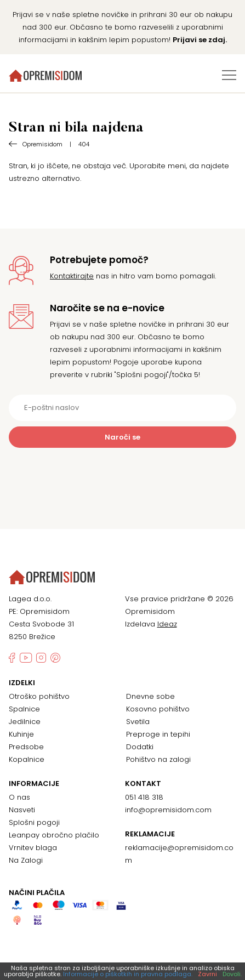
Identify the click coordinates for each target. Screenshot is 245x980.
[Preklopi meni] (229, 75)
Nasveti (22, 810)
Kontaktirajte (72, 276)
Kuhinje (21, 734)
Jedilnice (25, 722)
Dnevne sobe (150, 696)
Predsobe (26, 747)
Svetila (138, 722)
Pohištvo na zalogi (158, 759)
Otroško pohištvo (39, 696)
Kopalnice (27, 759)
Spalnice (24, 709)
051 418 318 (144, 797)
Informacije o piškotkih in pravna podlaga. (128, 974)
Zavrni (207, 974)
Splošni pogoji (34, 822)
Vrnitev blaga (33, 848)
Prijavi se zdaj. (200, 40)
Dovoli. (232, 974)
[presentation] (123, 475)
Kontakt (143, 784)
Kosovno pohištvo (158, 709)
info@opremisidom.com (168, 810)
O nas (19, 797)
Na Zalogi (26, 860)
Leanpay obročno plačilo (54, 835)
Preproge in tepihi (158, 734)
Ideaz (167, 624)
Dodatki (140, 747)
